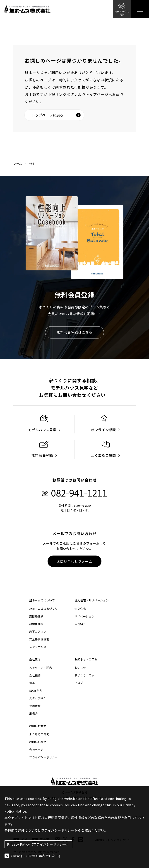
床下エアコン (38, 631)
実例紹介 (80, 624)
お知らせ (80, 668)
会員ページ (36, 750)
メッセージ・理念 (41, 668)
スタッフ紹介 (38, 698)
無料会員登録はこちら (74, 332)
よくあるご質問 (39, 734)
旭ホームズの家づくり (43, 609)
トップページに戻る (56, 115)
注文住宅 (80, 609)
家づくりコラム (84, 675)
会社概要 (35, 675)
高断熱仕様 (36, 616)
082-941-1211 (74, 493)
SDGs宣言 (36, 691)
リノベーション (84, 616)
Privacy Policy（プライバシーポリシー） (38, 844)
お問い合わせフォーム (74, 561)
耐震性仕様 (36, 624)
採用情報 (35, 706)
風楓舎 (34, 714)
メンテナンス (38, 647)
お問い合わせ (38, 742)
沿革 (32, 683)
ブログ (79, 683)
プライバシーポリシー (43, 757)
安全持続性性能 (39, 639)
